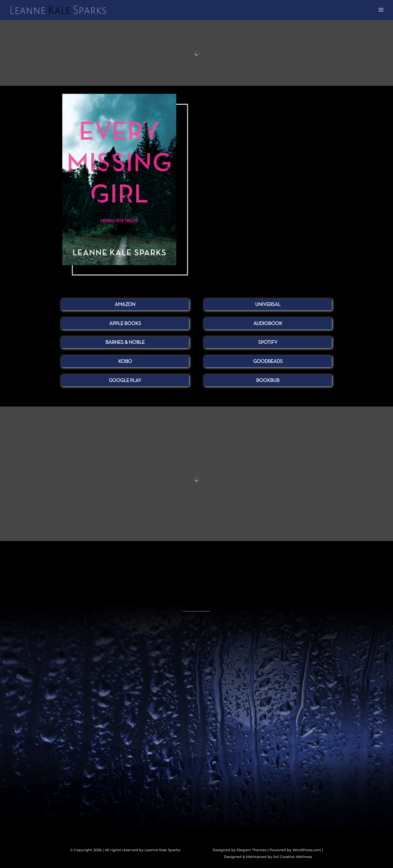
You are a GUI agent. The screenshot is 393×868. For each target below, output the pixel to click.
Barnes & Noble (125, 342)
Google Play (125, 380)
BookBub (268, 380)
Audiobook (268, 324)
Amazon (125, 304)
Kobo (125, 361)
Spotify (268, 342)
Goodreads (268, 361)
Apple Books (125, 324)
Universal (268, 304)
